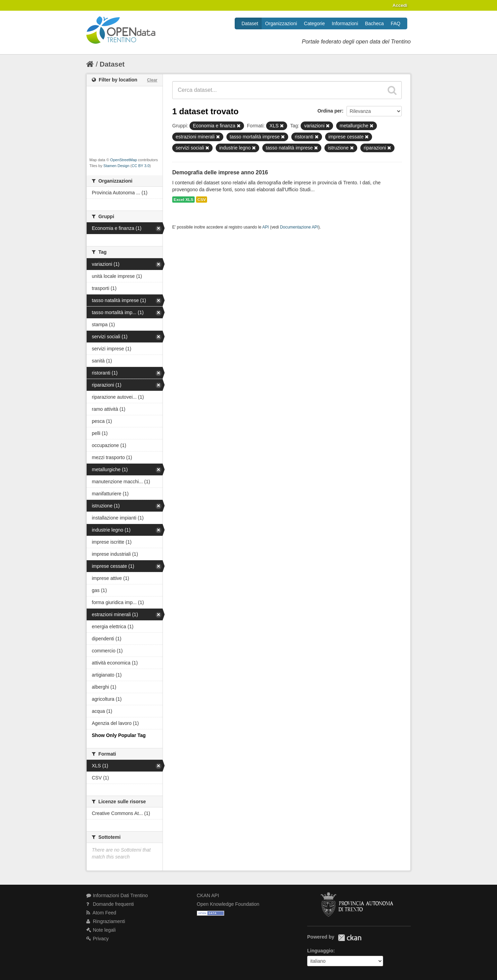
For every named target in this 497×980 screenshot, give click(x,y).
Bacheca (374, 23)
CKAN (350, 938)
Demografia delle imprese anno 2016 (220, 172)
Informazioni (345, 23)
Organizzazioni (281, 23)
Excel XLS (183, 200)
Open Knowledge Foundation (228, 904)
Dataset (250, 23)
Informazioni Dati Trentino (117, 895)
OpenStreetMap (124, 160)
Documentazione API (299, 227)
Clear (152, 80)
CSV (202, 200)
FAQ (396, 23)
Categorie (315, 23)
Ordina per (330, 111)
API (266, 227)
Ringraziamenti (106, 921)
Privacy (98, 939)
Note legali (101, 930)
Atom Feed (101, 913)
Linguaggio (320, 951)
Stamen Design (116, 166)
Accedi (400, 5)
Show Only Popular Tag (119, 735)
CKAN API (208, 895)
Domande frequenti (110, 904)
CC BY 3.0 (141, 166)
